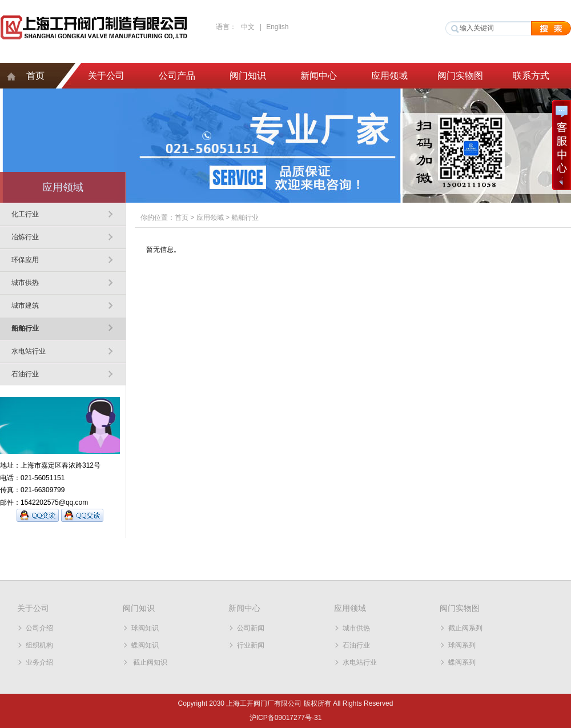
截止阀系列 (465, 628)
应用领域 (389, 76)
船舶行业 (25, 328)
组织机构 (39, 645)
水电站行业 (29, 351)
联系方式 (531, 76)
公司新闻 (251, 628)
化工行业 (25, 214)
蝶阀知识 (145, 645)
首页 (35, 76)
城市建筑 (25, 305)
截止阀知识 (149, 662)
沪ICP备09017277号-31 (286, 718)
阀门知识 (248, 76)
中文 (248, 27)
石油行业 (25, 374)
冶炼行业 (25, 237)
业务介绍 (39, 662)
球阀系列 (462, 645)
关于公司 (106, 76)
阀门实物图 (460, 76)
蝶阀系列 (462, 662)
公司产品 (177, 76)
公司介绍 (39, 628)
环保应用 (25, 260)
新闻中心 (319, 76)
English (277, 27)
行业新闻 (251, 645)
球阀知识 (145, 628)
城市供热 (25, 283)
